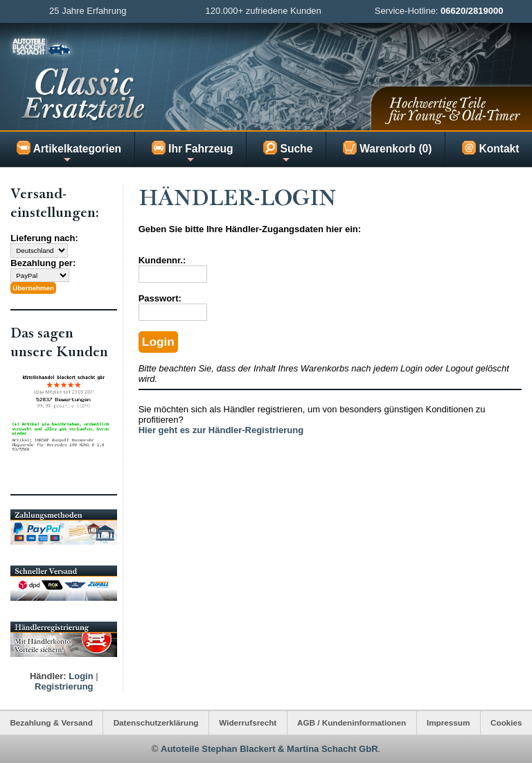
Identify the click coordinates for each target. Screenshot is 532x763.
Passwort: (160, 298)
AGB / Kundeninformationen (352, 722)
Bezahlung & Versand (51, 722)
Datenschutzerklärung (156, 722)
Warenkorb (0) (388, 148)
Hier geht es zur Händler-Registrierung (221, 430)
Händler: (48, 676)
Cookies (506, 722)
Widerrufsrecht (248, 722)
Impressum (448, 722)
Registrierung (64, 686)
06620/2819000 (472, 11)
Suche (288, 152)
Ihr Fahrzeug (193, 152)
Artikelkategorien (69, 152)
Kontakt (490, 148)
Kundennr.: (162, 260)
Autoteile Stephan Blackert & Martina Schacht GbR (269, 749)
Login (81, 676)
